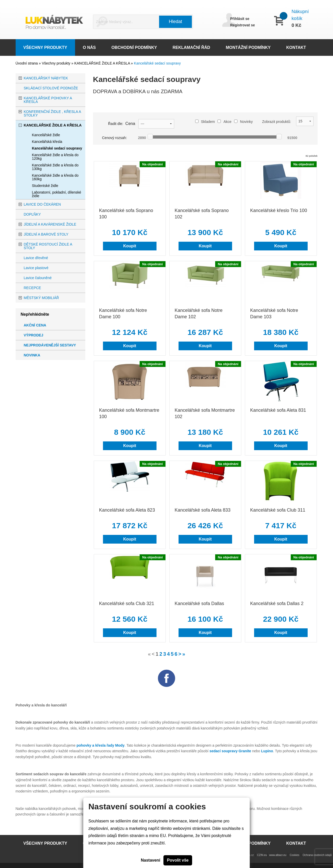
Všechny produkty (56, 63)
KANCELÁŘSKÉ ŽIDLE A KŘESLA (103, 63)
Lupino (267, 751)
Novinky (243, 122)
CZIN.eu (262, 855)
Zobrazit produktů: (277, 122)
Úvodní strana (27, 63)
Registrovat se (243, 25)
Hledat (175, 22)
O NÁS (89, 47)
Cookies (295, 855)
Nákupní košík (300, 15)
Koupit (130, 246)
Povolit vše (178, 860)
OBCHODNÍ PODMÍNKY (134, 47)
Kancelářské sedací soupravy (157, 63)
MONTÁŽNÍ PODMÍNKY (248, 47)
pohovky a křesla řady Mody (101, 745)
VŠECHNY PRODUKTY (45, 47)
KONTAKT (296, 47)
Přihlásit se (240, 19)
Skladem (205, 122)
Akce (224, 122)
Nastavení (151, 860)
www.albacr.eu (278, 855)
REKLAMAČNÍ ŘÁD (191, 47)
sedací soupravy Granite (230, 751)
